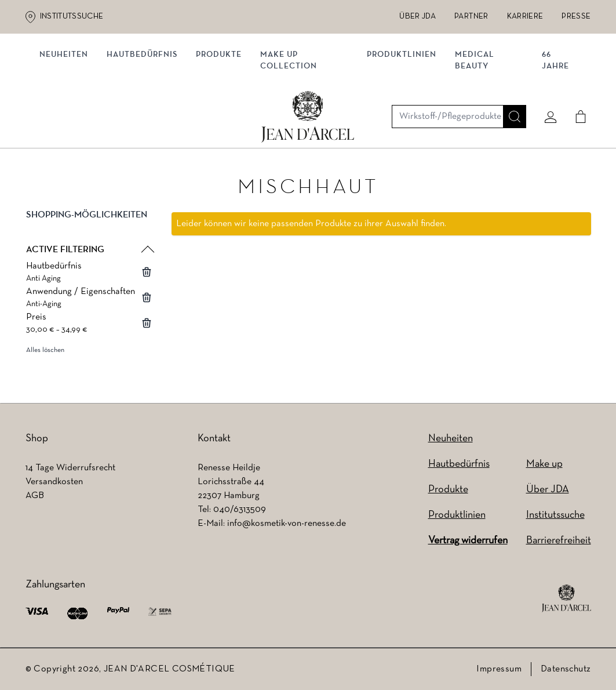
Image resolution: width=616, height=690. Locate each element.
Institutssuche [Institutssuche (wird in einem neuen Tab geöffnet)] (72, 17)
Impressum (499, 669)
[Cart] (577, 74)
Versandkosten (54, 482)
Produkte (223, 120)
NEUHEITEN (68, 120)
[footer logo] (566, 598)
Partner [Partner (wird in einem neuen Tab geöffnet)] (471, 17)
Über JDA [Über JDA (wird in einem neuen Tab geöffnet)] (418, 17)
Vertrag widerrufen (468, 541)
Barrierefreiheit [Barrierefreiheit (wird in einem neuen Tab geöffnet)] (559, 541)
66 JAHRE (553, 126)
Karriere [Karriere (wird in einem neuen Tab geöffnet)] (525, 17)
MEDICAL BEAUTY (475, 126)
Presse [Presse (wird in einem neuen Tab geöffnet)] (576, 17)
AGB (35, 496)
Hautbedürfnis (147, 120)
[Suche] (511, 74)
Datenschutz (566, 669)
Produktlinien (402, 120)
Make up (544, 464)
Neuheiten (451, 439)
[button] (89, 228)
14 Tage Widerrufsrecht (70, 468)
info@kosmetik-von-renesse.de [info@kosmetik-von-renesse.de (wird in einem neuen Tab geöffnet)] (287, 524)
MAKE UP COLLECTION (293, 126)
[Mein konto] (546, 74)
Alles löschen (45, 354)
